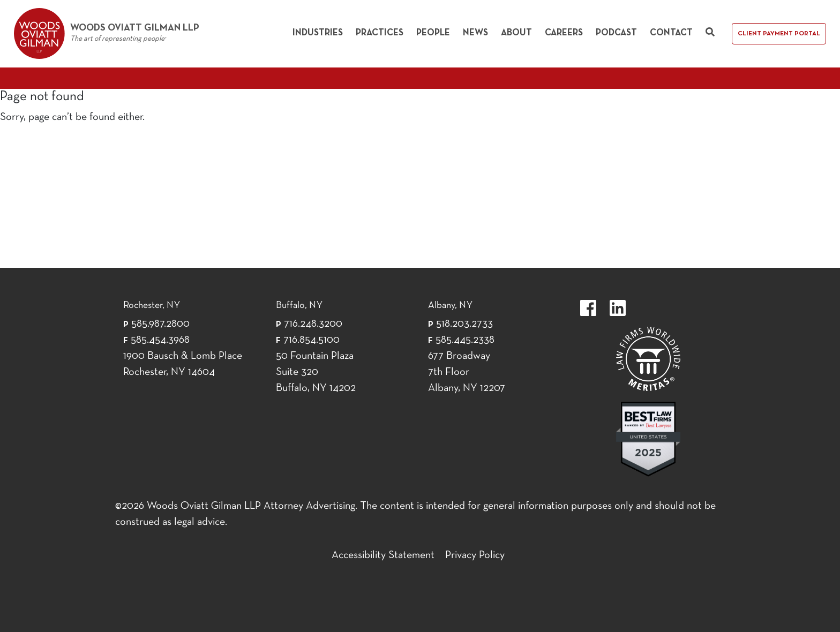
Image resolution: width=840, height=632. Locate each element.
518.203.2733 (464, 324)
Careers (564, 33)
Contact (671, 33)
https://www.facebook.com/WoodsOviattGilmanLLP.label (588, 308)
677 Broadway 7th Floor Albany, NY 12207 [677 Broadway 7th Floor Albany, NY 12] (467, 372)
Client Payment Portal (779, 34)
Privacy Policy (475, 555)
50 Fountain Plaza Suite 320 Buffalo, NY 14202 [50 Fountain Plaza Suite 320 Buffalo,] (316, 372)
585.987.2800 (160, 324)
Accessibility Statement (383, 555)
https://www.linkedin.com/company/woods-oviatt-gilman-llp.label (618, 308)
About (516, 33)
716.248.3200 (313, 324)
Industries (318, 33)
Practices (380, 33)
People (433, 33)
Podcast (616, 33)
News (475, 33)
